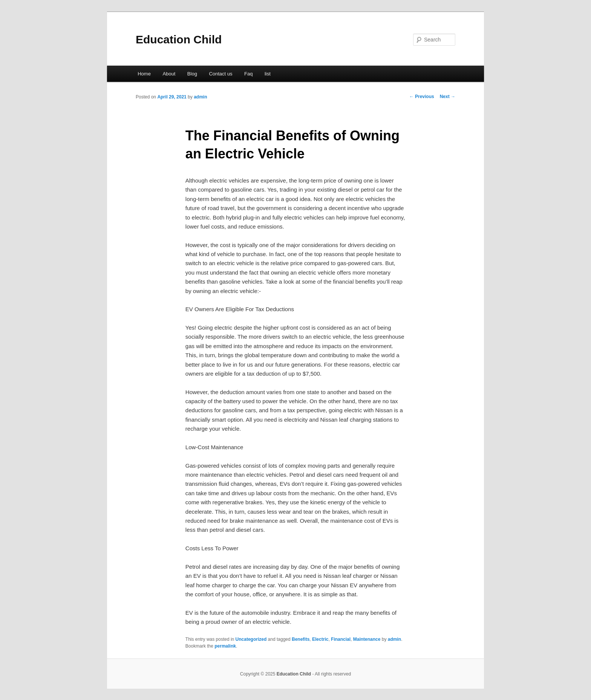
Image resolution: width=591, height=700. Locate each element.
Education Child (179, 39)
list (268, 74)
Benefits (301, 639)
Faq (248, 74)
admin (200, 97)
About (169, 74)
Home (144, 74)
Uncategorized (251, 639)
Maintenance (367, 639)
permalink (225, 646)
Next (448, 97)
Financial (341, 639)
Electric (320, 639)
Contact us (220, 74)
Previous (422, 97)
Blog (192, 74)
